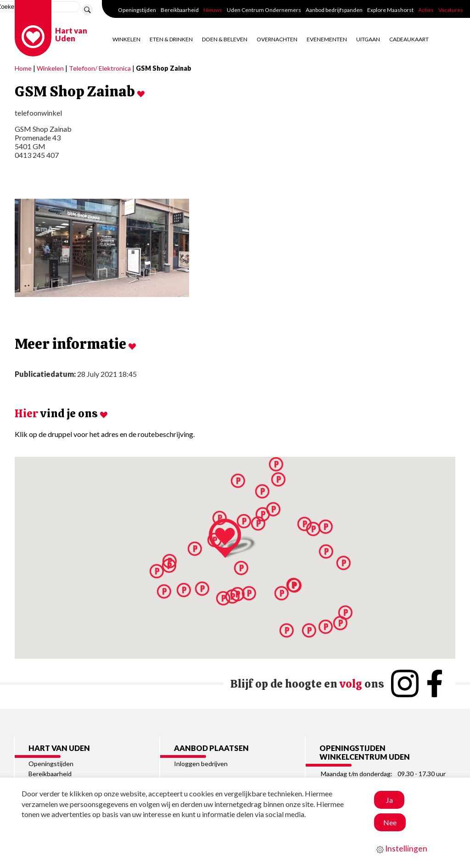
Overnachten (277, 39)
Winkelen (126, 39)
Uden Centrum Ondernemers (264, 10)
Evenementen (327, 39)
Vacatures (451, 10)
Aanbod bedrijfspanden (334, 10)
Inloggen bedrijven (201, 764)
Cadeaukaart (409, 39)
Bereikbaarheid (180, 10)
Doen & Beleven (225, 39)
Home (23, 68)
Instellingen (402, 848)
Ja (389, 800)
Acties (426, 10)
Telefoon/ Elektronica (100, 68)
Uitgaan (368, 39)
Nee (390, 822)
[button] (340, 623)
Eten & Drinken (171, 39)
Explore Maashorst (390, 10)
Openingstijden (137, 10)
